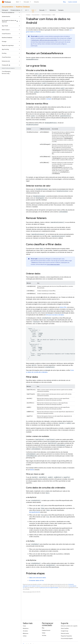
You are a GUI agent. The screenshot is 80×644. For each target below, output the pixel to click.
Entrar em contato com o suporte (69, 626)
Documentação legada (67, 638)
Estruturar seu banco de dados (55, 315)
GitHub (25, 636)
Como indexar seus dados (53, 264)
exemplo (49, 99)
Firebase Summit (46, 630)
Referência (53, 10)
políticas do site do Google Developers (49, 588)
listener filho (63, 307)
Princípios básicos (15, 10)
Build (17, 2)
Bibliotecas (26, 633)
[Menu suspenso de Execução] (31, 2)
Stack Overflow (65, 628)
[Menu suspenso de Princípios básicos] (22, 10)
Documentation (8, 7)
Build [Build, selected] (33, 10)
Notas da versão (65, 633)
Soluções (36, 2)
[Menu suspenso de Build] (21, 2)
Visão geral (5, 10)
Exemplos (61, 10)
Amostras (25, 631)
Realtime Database (23, 7)
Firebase (28, 15)
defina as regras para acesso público (48, 40)
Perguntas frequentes (66, 636)
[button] (9, 13)
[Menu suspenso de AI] (28, 10)
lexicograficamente (35, 512)
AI (26, 10)
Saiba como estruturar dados (38, 578)
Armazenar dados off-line (36, 581)
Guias (24, 626)
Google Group (65, 631)
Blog (64, 2)
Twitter (44, 633)
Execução (26, 2)
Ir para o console (72, 2)
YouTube (44, 635)
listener (32, 470)
